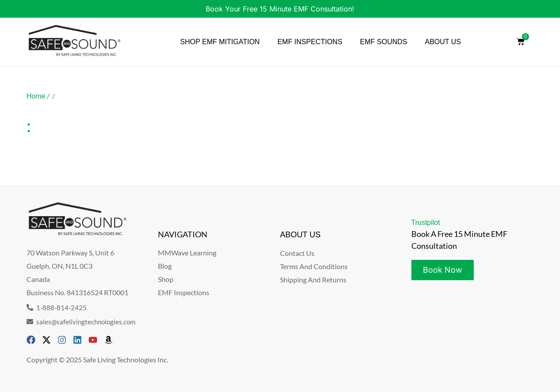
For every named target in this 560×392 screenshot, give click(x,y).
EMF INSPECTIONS (310, 42)
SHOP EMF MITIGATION (220, 42)
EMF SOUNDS (384, 42)
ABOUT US (443, 42)
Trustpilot (426, 223)
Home (36, 96)
